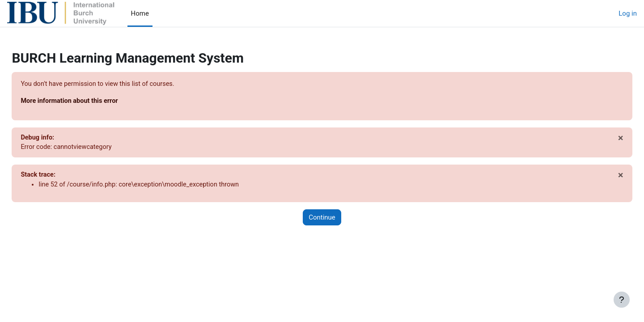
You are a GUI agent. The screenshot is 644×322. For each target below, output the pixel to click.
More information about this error (91, 102)
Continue (322, 219)
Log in (628, 13)
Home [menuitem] (140, 13)
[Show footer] (622, 300)
